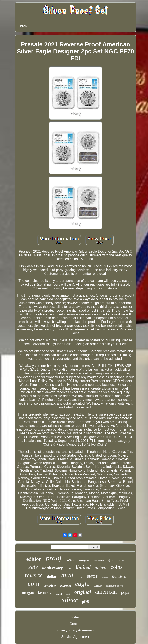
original (83, 592)
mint (67, 575)
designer (84, 560)
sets (33, 567)
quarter (105, 578)
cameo (98, 586)
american (106, 592)
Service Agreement (75, 637)
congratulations (115, 586)
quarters (66, 586)
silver (70, 600)
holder (69, 561)
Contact (75, 624)
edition (34, 559)
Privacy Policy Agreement (75, 630)
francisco (119, 577)
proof (54, 558)
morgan (28, 593)
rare (69, 569)
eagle (82, 584)
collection (99, 561)
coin (34, 583)
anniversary (52, 568)
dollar (52, 576)
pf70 (86, 601)
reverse (34, 575)
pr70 (68, 594)
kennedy (45, 593)
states (92, 576)
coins (117, 567)
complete (50, 585)
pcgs (125, 592)
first (80, 577)
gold (111, 560)
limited (83, 567)
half (122, 561)
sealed (59, 594)
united (101, 567)
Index (75, 617)
